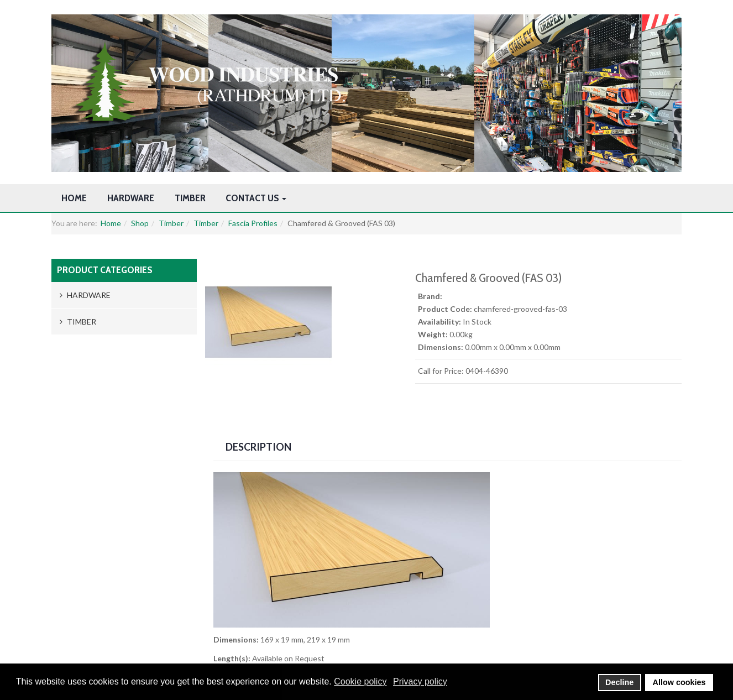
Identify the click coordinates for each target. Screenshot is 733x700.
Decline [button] (619, 682)
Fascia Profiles (253, 223)
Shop (140, 223)
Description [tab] (258, 447)
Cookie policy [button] (360, 681)
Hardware (131, 198)
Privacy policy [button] (420, 681)
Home (74, 198)
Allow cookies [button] (679, 682)
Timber (190, 198)
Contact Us (256, 198)
